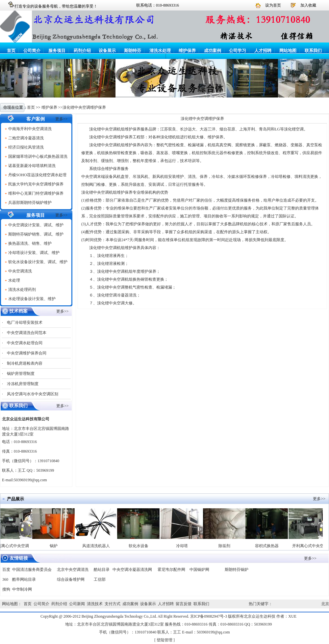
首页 (11, 51)
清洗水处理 (160, 51)
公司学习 (238, 51)
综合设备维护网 (71, 579)
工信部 (100, 579)
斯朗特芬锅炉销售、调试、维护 (36, 234)
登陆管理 (164, 640)
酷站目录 (102, 570)
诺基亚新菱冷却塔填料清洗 (32, 166)
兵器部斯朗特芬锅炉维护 (30, 203)
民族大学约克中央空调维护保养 (36, 184)
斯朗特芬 (133, 51)
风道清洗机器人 (98, 546)
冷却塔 (184, 546)
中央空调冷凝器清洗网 (132, 570)
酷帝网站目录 (24, 579)
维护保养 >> (52, 107)
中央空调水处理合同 (25, 343)
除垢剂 (226, 546)
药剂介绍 (82, 51)
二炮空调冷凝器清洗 (26, 138)
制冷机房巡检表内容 (25, 363)
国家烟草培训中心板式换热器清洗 (38, 156)
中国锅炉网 (199, 570)
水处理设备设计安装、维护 (32, 299)
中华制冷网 (22, 589)
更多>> (62, 119)
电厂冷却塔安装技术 (25, 322)
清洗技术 (95, 604)
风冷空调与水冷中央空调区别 (33, 394)
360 (5, 579)
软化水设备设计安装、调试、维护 (38, 262)
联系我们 (313, 51)
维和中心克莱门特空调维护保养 (36, 193)
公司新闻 (77, 604)
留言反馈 (184, 604)
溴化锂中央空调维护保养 (84, 107)
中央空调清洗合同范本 (27, 333)
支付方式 (113, 604)
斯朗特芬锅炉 (237, 570)
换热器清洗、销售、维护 (30, 243)
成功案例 (213, 51)
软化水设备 (140, 546)
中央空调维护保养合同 (27, 353)
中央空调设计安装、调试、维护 (36, 225)
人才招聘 (263, 51)
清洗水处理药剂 (22, 290)
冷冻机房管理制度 (23, 384)
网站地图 (288, 51)
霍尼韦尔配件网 (171, 570)
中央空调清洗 (20, 271)
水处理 (14, 280)
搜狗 (6, 589)
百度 (6, 570)
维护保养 (187, 51)
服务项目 (57, 51)
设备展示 (107, 51)
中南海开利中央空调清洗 (30, 129)
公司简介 (32, 51)
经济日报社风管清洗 (26, 147)
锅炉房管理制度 (21, 374)
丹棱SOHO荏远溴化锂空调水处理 (37, 175)
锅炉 (55, 546)
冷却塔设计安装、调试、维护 (34, 253)
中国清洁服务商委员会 (32, 570)
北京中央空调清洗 (73, 570)
